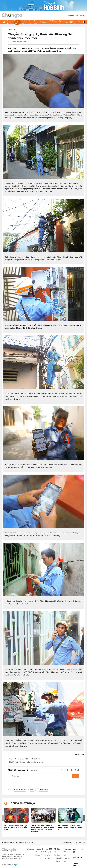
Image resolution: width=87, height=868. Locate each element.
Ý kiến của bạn (44, 776)
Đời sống (47, 853)
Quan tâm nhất (23, 770)
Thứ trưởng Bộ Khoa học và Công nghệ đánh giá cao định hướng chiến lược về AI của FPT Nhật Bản (43, 826)
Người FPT (23, 22)
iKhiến (56, 850)
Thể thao (36, 22)
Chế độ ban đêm (79, 22)
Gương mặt (48, 850)
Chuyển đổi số (40, 850)
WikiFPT (66, 859)
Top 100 (60, 22)
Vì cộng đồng (58, 856)
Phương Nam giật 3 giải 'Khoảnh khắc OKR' (25, 759)
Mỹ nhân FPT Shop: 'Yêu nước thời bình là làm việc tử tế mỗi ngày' (16, 825)
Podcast (66, 856)
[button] (84, 816)
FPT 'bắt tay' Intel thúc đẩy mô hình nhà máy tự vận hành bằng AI (70, 825)
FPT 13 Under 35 (53, 22)
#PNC (32, 787)
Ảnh (65, 853)
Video (65, 850)
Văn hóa (30, 22)
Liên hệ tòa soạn (8, 840)
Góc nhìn (48, 856)
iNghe (66, 22)
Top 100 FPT (78, 855)
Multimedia (44, 22)
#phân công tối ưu (20, 787)
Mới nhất (34, 770)
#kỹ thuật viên (43, 787)
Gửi (75, 776)
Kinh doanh (9, 22)
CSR (71, 22)
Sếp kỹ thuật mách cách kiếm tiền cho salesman (26, 762)
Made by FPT (39, 853)
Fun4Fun (57, 853)
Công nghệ (16, 22)
